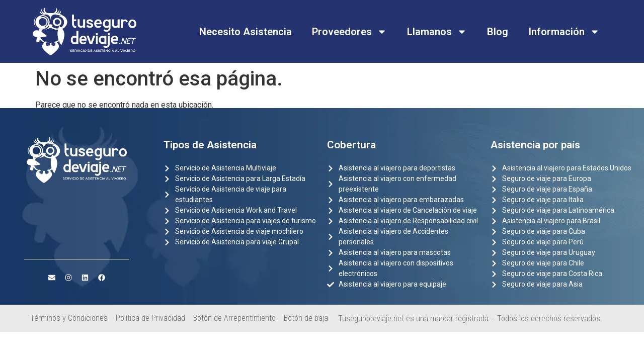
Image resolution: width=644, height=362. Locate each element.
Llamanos (437, 32)
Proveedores (349, 32)
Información (564, 32)
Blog (498, 32)
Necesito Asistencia (246, 32)
